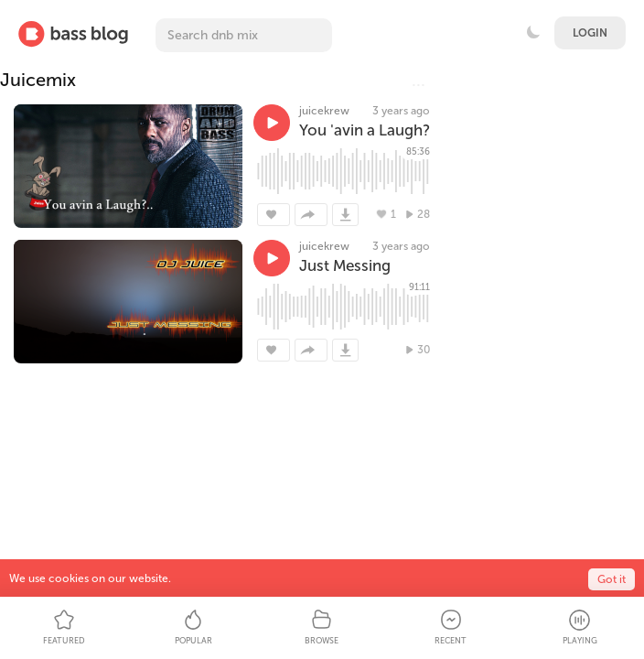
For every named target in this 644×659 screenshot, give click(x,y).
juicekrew (324, 111)
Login (590, 33)
